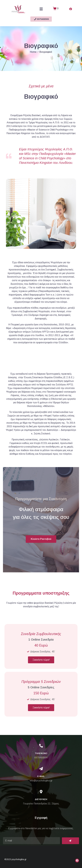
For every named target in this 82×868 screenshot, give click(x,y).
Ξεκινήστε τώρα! (41, 660)
